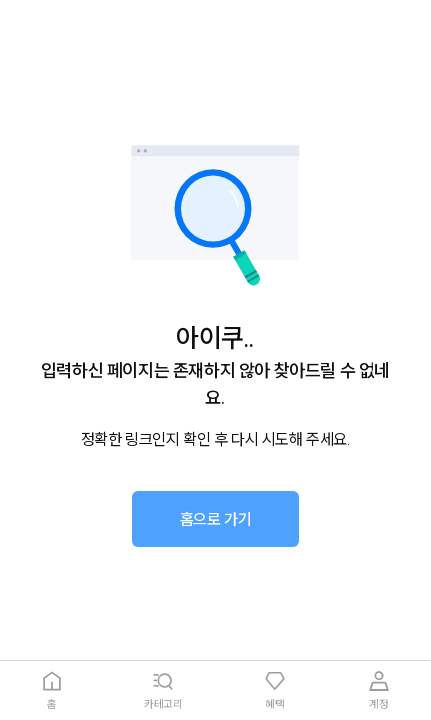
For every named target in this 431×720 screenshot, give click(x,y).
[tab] (52, 690)
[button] (216, 519)
